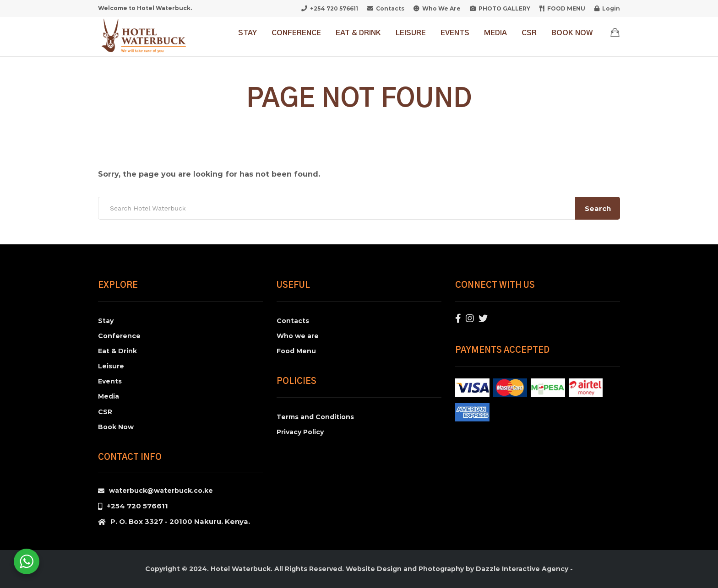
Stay (247, 33)
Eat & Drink (358, 33)
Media (495, 33)
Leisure (411, 33)
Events (455, 33)
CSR (529, 33)
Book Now (572, 33)
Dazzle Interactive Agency (522, 569)
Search (598, 208)
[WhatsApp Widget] (27, 561)
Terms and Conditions (315, 417)
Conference (296, 33)
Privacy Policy (300, 432)
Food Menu (296, 351)
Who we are (298, 336)
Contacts (293, 321)
